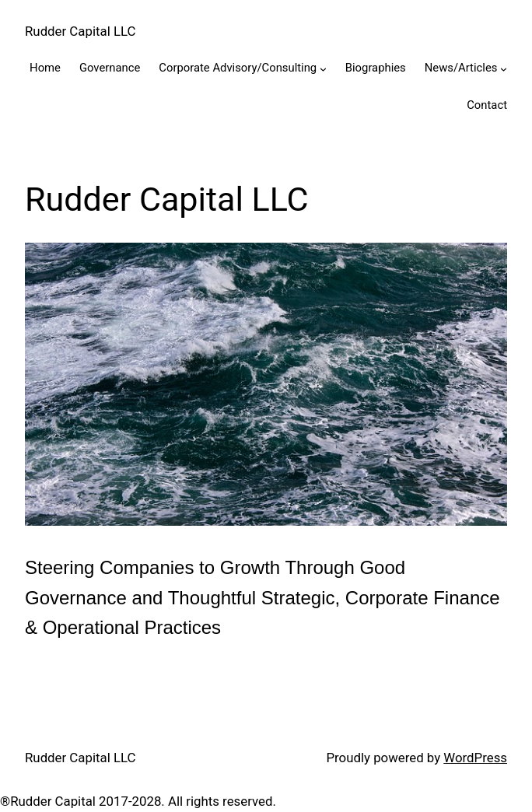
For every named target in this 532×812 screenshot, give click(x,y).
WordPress (475, 758)
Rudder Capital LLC (80, 31)
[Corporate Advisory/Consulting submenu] (323, 69)
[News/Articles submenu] (504, 69)
